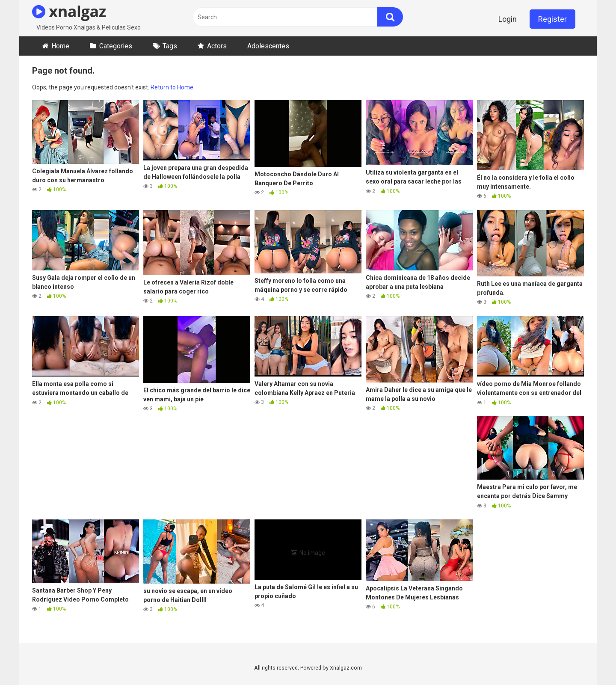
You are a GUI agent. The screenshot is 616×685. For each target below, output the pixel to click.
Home (60, 46)
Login (508, 19)
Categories (116, 46)
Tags (170, 46)
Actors (217, 46)
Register (552, 19)
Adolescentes (268, 46)
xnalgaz (69, 11)
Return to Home (172, 87)
